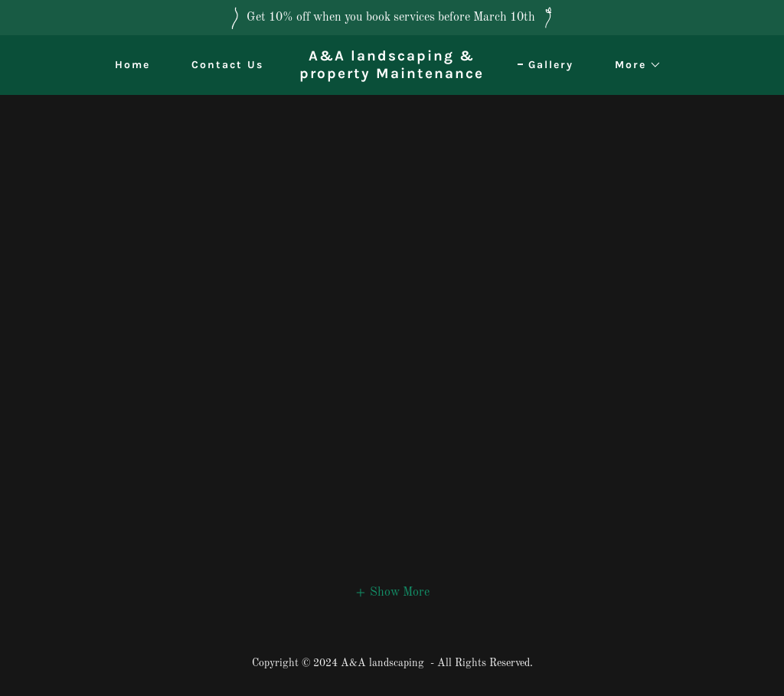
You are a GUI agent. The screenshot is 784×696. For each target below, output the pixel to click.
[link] (392, 75)
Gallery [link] (551, 65)
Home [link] (132, 65)
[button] (633, 65)
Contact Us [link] (227, 65)
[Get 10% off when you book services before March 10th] (392, 18)
